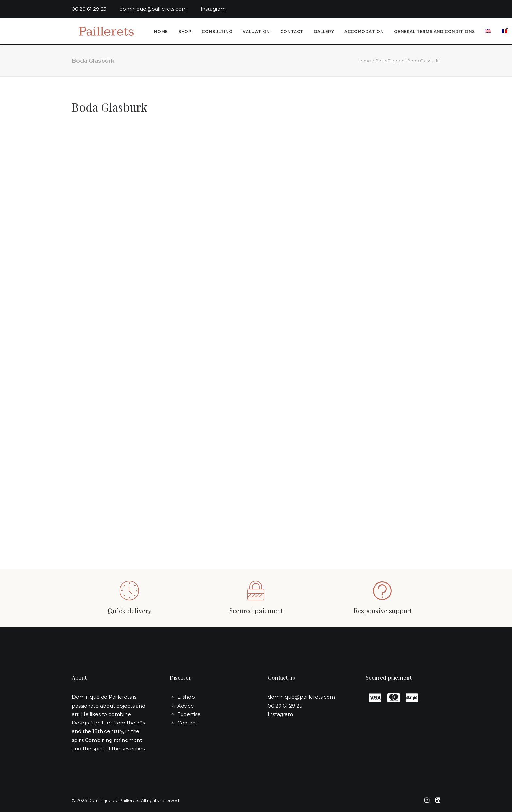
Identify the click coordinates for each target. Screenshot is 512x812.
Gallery (323, 32)
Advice (186, 706)
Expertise (189, 714)
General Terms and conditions (433, 32)
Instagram (280, 714)
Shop (184, 32)
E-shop (186, 697)
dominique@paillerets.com (160, 9)
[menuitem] (160, 32)
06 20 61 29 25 (96, 9)
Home (160, 32)
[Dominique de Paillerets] (102, 32)
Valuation (255, 32)
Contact (291, 32)
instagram (213, 9)
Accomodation (363, 32)
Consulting (216, 32)
